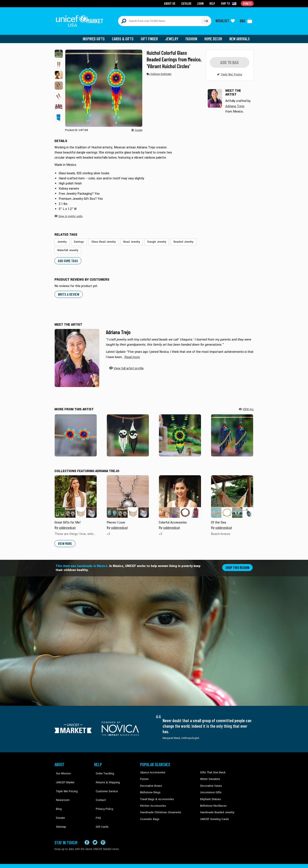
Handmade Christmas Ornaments (160, 807)
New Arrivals (240, 36)
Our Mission (62, 768)
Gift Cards (100, 807)
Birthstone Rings (150, 788)
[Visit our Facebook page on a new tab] (87, 828)
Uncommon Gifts (210, 788)
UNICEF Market (63, 775)
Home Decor (214, 36)
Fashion (192, 36)
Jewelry (173, 36)
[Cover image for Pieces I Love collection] (128, 493)
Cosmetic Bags (149, 813)
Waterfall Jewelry (67, 247)
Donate (59, 801)
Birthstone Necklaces (212, 801)
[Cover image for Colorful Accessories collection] (180, 493)
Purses (144, 775)
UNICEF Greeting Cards (213, 813)
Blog (57, 794)
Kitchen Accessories (152, 801)
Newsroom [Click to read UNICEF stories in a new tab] (61, 788)
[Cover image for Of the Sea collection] (232, 493)
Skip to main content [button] (154, 0)
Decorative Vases (210, 781)
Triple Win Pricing (65, 781)
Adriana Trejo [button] (235, 103)
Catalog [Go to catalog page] (187, 3)
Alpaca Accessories (152, 768)
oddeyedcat (67, 524)
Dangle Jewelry (151, 239)
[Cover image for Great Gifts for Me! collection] (76, 493)
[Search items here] (160, 20)
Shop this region (238, 563)
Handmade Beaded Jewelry (216, 807)
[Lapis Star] (76, 431)
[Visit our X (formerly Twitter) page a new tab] (95, 828)
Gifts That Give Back (212, 768)
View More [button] (65, 540)
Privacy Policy (102, 794)
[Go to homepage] (81, 20)
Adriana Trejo (118, 328)
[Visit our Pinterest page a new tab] (103, 828)
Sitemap (59, 807)
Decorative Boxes (150, 781)
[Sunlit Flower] (180, 431)
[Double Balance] (128, 431)
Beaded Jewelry (176, 239)
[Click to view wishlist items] (225, 20)
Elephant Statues (210, 794)
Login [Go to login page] (201, 3)
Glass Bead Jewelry (101, 239)
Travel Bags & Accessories (156, 794)
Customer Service (104, 781)
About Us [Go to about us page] (171, 3)
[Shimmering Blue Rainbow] (232, 431)
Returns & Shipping (105, 775)
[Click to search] (206, 20)
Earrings (78, 239)
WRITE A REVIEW (68, 291)
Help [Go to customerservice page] (213, 3)
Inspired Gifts (97, 36)
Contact (99, 788)
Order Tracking (103, 768)
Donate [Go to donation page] (247, 3)
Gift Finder (151, 36)
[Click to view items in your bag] (246, 20)
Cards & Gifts (125, 36)
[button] (59, 51)
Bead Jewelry (128, 239)
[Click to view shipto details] (229, 3)
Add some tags (67, 257)
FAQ (97, 801)
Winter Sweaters (210, 775)
